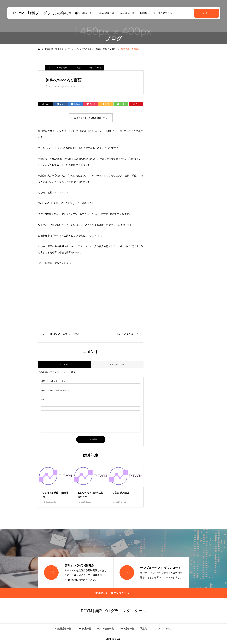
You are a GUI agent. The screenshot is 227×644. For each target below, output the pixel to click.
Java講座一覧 (127, 13)
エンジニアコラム (162, 13)
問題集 (144, 13)
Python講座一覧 (106, 13)
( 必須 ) (54, 381)
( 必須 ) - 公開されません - (55, 390)
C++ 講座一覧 (84, 13)
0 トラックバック (117, 364)
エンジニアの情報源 (58, 68)
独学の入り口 (95, 68)
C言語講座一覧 (63, 629)
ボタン (206, 13)
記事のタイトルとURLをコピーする (91, 118)
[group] (56, 486)
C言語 (78, 68)
